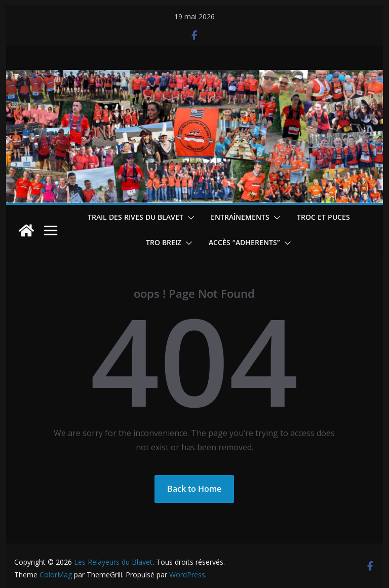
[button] (189, 218)
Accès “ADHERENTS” (244, 242)
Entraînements (240, 217)
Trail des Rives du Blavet (135, 217)
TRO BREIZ (164, 242)
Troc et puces (323, 217)
